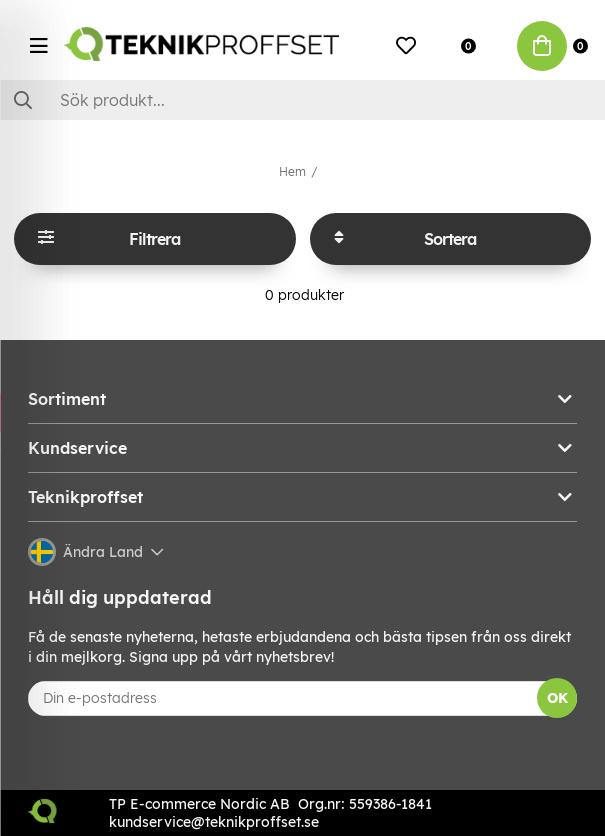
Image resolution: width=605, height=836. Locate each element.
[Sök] (302, 100)
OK (557, 698)
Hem (292, 171)
